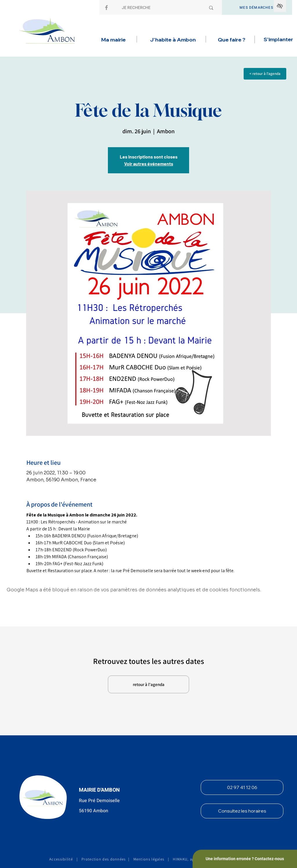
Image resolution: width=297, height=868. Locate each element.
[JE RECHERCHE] (159, 8)
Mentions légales (149, 859)
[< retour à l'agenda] (265, 74)
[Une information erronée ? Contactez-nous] (245, 859)
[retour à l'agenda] (148, 684)
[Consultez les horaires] (242, 811)
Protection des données (104, 859)
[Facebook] (106, 8)
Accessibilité (61, 859)
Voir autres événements (149, 164)
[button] (113, 40)
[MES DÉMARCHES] (257, 7)
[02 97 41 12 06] (242, 787)
